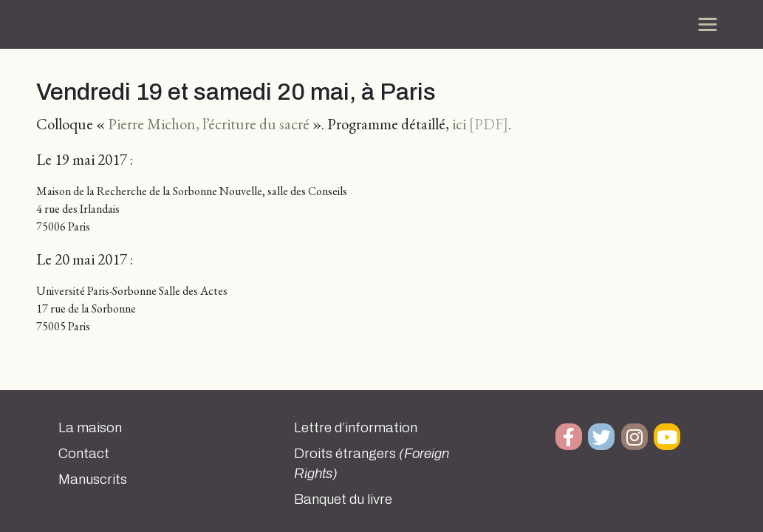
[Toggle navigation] (708, 24)
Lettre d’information (356, 428)
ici (459, 124)
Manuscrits (93, 480)
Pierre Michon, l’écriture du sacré (209, 124)
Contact (84, 454)
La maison (90, 428)
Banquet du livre (343, 499)
